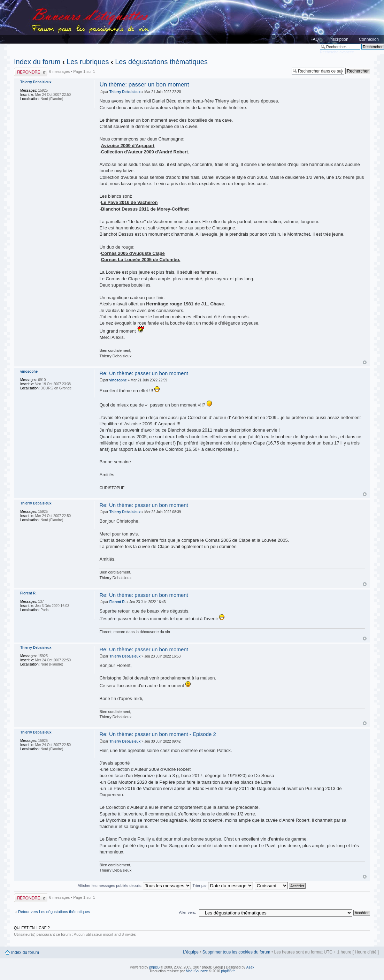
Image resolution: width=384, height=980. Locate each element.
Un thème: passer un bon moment (144, 85)
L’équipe (191, 952)
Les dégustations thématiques (161, 62)
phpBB (154, 967)
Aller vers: (188, 912)
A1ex (250, 967)
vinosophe (118, 380)
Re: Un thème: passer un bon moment (144, 373)
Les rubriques (88, 62)
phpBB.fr (228, 971)
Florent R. (118, 602)
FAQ (315, 39)
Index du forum (37, 62)
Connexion (369, 39)
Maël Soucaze (197, 971)
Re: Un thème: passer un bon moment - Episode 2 (158, 734)
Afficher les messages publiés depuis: (134, 886)
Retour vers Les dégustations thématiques (54, 912)
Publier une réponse (31, 72)
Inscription (339, 39)
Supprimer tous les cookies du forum (236, 952)
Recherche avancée (337, 52)
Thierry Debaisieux (125, 92)
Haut (365, 362)
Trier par (223, 886)
